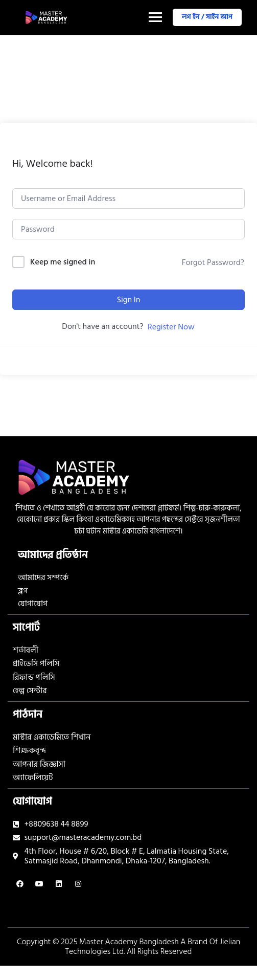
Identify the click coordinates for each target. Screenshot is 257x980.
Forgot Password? (213, 262)
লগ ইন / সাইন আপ (207, 17)
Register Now (171, 327)
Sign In (129, 300)
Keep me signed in (63, 262)
